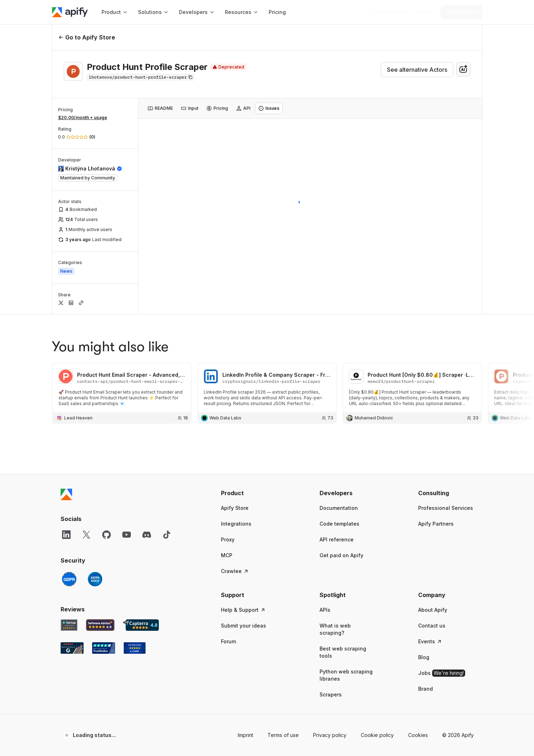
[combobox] (463, 69)
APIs (325, 610)
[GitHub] (107, 535)
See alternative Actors (417, 70)
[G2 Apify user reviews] (72, 648)
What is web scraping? (335, 629)
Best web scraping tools (343, 652)
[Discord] (147, 535)
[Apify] (70, 12)
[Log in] (426, 12)
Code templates (339, 524)
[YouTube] (127, 535)
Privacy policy (330, 735)
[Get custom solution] (391, 12)
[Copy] (141, 77)
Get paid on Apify (341, 555)
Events (430, 641)
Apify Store (235, 508)
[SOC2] (95, 579)
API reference (337, 539)
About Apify (433, 610)
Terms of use (283, 735)
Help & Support (243, 610)
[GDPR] (69, 579)
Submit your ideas (244, 626)
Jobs (442, 673)
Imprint (245, 735)
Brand (426, 689)
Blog (424, 657)
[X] (86, 535)
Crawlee (235, 571)
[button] (249, 493)
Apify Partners (436, 524)
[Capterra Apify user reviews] (141, 625)
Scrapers (331, 694)
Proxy (228, 539)
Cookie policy (377, 735)
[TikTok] (167, 535)
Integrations (236, 524)
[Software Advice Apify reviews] (100, 625)
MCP (227, 555)
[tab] (160, 108)
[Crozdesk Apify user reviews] (135, 648)
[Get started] (462, 12)
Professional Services (446, 508)
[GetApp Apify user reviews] (69, 625)
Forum (228, 641)
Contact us (432, 626)
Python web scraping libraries (346, 675)
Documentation (339, 508)
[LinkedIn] (66, 535)
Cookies (418, 735)
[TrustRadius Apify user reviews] (104, 648)
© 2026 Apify (458, 735)
